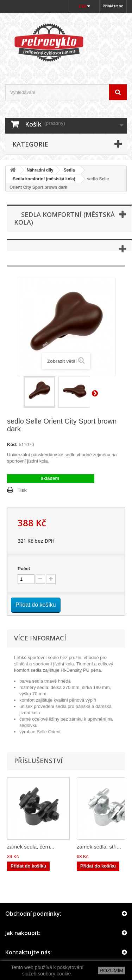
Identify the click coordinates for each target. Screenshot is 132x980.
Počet (24, 569)
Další (96, 393)
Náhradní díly (40, 170)
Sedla (69, 170)
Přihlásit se (113, 6)
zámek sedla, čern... (31, 847)
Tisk (22, 490)
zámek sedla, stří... (99, 847)
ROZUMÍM (111, 971)
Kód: (12, 444)
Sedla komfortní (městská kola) (42, 179)
